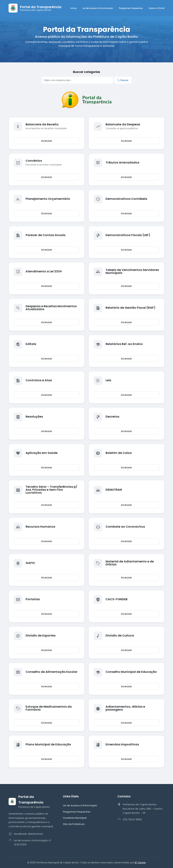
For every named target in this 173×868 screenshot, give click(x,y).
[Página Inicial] (35, 8)
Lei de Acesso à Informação (98, 8)
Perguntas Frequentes (131, 8)
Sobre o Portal (157, 8)
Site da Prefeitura (74, 824)
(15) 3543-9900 (132, 819)
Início (74, 8)
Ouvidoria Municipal (75, 818)
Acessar (47, 141)
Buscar (123, 80)
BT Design (140, 863)
